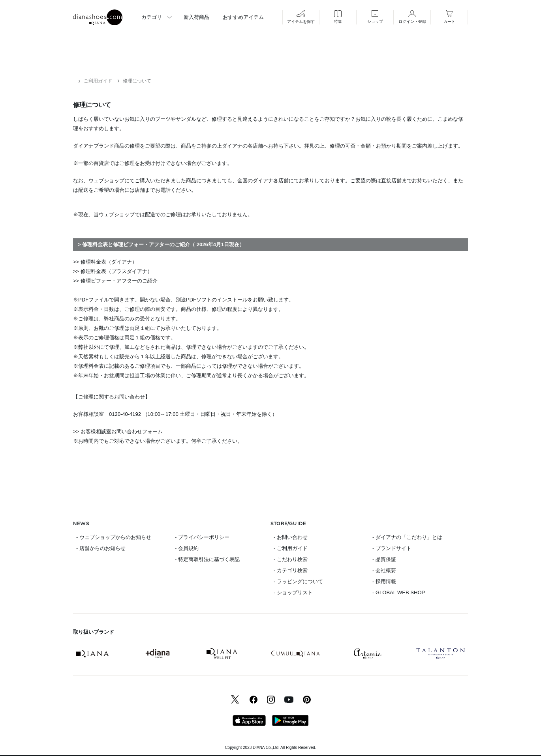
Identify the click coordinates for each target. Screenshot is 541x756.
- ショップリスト (293, 592)
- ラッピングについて (298, 581)
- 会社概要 (384, 570)
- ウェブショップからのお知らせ (114, 537)
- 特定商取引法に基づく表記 (207, 559)
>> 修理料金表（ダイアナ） (105, 262)
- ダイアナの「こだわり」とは (407, 537)
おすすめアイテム (243, 17)
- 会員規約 (187, 548)
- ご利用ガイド (291, 548)
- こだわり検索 (291, 559)
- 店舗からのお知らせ (101, 548)
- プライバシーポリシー (202, 537)
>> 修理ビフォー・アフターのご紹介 (115, 281)
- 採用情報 (384, 581)
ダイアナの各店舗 (242, 146)
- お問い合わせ (291, 537)
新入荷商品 (196, 17)
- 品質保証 (384, 559)
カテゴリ (152, 17)
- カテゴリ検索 (291, 570)
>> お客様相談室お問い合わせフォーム (118, 431)
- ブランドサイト (392, 548)
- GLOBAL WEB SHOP (399, 592)
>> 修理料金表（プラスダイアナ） (113, 271)
